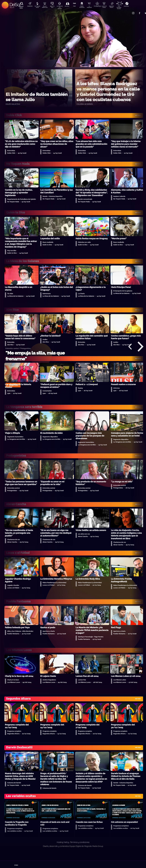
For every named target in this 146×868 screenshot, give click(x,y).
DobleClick (29, 6)
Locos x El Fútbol (109, 7)
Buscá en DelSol (21, 7)
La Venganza (93, 7)
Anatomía (133, 6)
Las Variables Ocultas (125, 7)
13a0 (77, 6)
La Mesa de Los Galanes (61, 7)
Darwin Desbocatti (45, 7)
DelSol (15, 4)
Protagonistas (101, 6)
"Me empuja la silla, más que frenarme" (35, 356)
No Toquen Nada (37, 7)
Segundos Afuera (117, 7)
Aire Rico (69, 6)
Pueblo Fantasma (85, 7)
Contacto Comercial (128, 12)
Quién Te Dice (53, 7)
